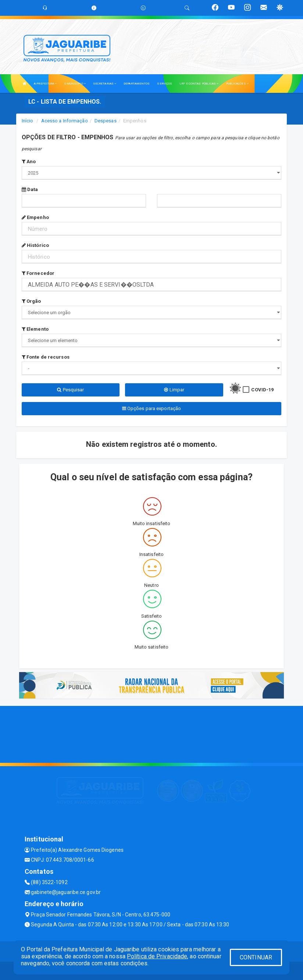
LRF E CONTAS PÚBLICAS (199, 84)
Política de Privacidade (157, 956)
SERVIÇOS (165, 84)
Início (28, 121)
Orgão (31, 301)
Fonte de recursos (46, 357)
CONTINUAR (256, 957)
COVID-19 (262, 390)
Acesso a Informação (65, 121)
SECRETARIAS (105, 84)
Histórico (35, 245)
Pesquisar (70, 390)
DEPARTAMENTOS (137, 84)
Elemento (35, 329)
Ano (29, 161)
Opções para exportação (151, 408)
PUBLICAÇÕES (237, 84)
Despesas (106, 121)
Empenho (35, 217)
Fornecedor (38, 273)
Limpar (174, 390)
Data (30, 189)
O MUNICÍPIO (75, 84)
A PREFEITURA (45, 84)
